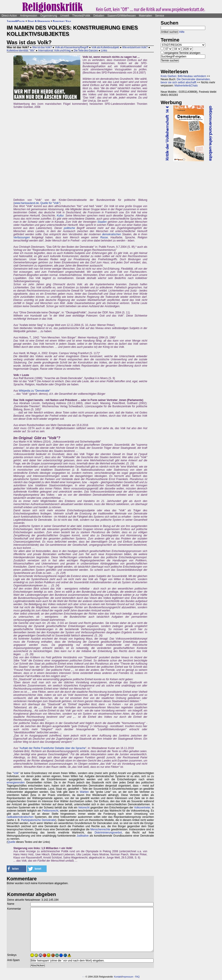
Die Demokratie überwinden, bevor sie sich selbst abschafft (186, 81)
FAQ (137, 977)
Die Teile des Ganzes (86, 50)
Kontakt (118, 977)
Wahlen (84, 792)
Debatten (99, 16)
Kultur (60, 216)
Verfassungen (22, 237)
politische (69, 228)
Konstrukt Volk (62, 21)
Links (104, 50)
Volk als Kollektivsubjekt (105, 47)
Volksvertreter (142, 808)
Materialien (146, 16)
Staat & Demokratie (39, 21)
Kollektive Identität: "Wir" (21, 50)
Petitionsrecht (50, 811)
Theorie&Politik (81, 16)
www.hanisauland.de (27, 203)
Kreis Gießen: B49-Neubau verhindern (183, 76)
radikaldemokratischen (20, 817)
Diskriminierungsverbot (108, 833)
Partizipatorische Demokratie (38, 820)
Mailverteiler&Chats (186, 86)
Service (160, 16)
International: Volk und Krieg (54, 50)
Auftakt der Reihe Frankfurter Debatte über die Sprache (53, 748)
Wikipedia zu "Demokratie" (34, 391)
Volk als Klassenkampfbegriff (72, 47)
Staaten (102, 222)
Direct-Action (9, 16)
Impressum (128, 977)
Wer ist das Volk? (42, 47)
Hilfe (182, 32)
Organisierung (49, 16)
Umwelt (65, 16)
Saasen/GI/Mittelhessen (121, 16)
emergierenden (16, 783)
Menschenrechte (100, 829)
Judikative (83, 836)
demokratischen (111, 234)
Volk (16, 773)
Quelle (11, 842)
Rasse (104, 237)
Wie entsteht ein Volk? (135, 47)
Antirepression (29, 16)
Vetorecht (84, 808)
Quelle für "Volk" (50, 203)
